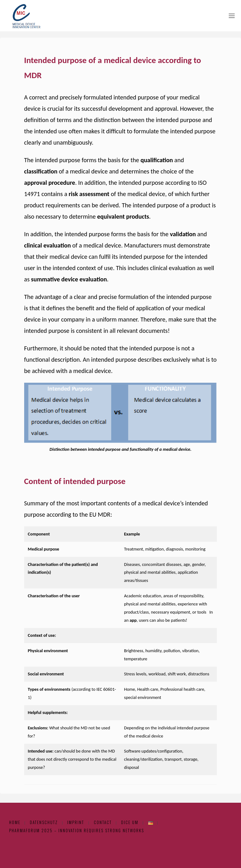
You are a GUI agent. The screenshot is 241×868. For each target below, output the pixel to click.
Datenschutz (44, 822)
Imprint (76, 822)
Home (15, 822)
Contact (103, 822)
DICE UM (130, 822)
